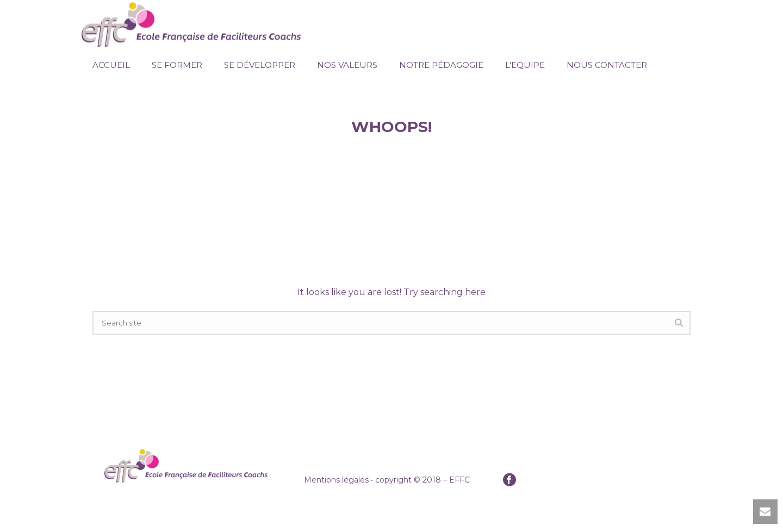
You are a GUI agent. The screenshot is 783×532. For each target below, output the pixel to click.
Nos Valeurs (347, 65)
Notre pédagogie (441, 65)
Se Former (177, 65)
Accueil (111, 65)
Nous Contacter (607, 65)
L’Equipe (525, 65)
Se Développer (260, 65)
